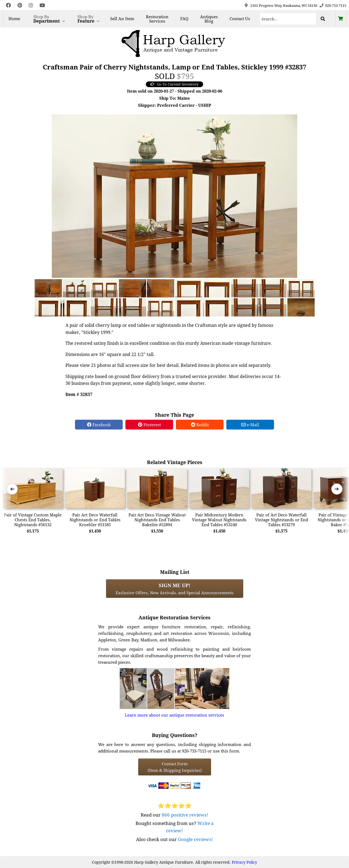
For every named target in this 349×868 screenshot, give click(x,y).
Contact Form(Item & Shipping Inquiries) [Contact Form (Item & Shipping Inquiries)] (175, 767)
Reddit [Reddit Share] (200, 425)
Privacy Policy (244, 862)
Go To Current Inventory (174, 84)
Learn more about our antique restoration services (174, 715)
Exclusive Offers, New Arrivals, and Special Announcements (175, 589)
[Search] (288, 19)
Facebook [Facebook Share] (99, 425)
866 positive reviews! (185, 815)
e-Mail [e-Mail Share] (250, 425)
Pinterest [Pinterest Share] (149, 425)
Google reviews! (195, 839)
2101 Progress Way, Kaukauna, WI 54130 (284, 5)
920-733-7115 (336, 5)
